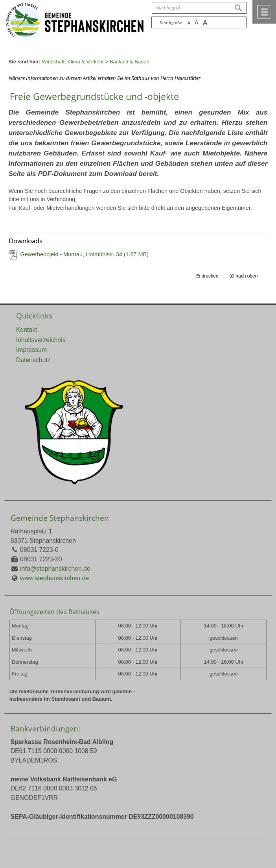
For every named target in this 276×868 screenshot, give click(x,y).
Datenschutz (33, 360)
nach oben (247, 276)
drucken (210, 276)
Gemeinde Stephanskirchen (60, 518)
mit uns (30, 199)
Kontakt (27, 330)
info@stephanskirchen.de (55, 569)
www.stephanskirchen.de (54, 578)
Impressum (31, 350)
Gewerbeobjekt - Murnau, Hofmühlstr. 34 (85, 254)
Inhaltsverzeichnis (41, 340)
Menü (264, 12)
